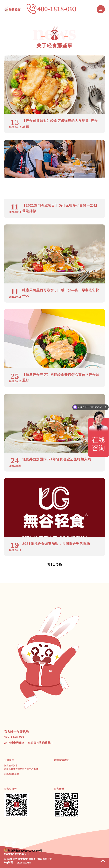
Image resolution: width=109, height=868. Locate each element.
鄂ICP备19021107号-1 (16, 854)
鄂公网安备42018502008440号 (25, 851)
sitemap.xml (24, 863)
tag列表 (8, 862)
